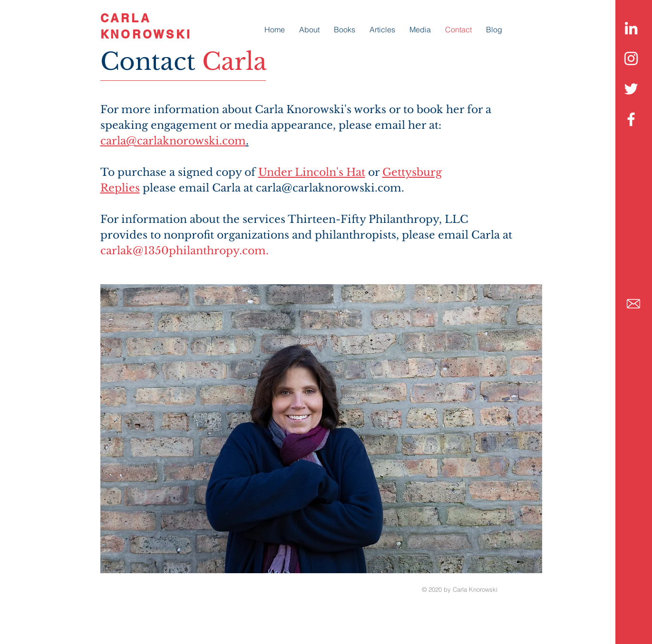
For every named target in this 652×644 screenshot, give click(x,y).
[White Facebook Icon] (631, 119)
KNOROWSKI (146, 34)
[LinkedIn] (631, 28)
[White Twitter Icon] (631, 89)
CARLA (126, 18)
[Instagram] (631, 58)
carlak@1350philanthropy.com (183, 251)
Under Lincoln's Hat (312, 172)
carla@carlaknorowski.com (173, 141)
